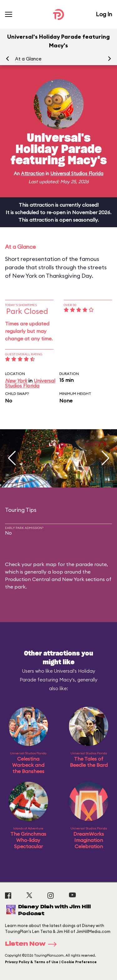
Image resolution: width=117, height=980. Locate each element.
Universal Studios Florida (77, 173)
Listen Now (33, 944)
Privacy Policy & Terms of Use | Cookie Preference (51, 962)
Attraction (33, 173)
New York (16, 381)
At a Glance (28, 59)
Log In (104, 14)
